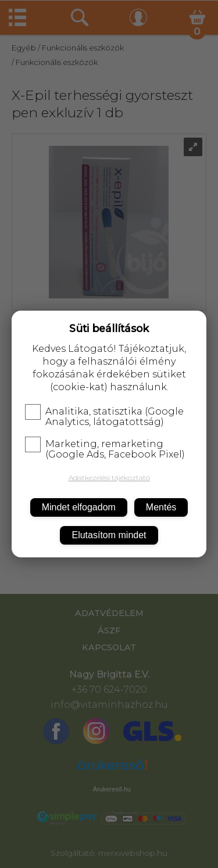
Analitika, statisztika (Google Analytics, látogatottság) (104, 417)
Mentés (161, 507)
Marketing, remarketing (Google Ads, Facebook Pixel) (105, 449)
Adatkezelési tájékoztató (109, 478)
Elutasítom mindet (109, 535)
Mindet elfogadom (79, 507)
